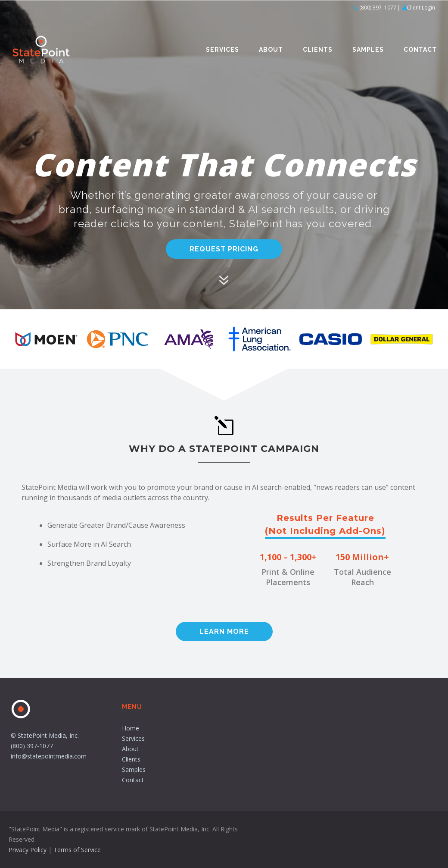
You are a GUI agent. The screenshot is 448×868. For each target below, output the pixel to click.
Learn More (224, 631)
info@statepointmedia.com (49, 756)
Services (222, 50)
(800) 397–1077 (378, 8)
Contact (420, 50)
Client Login (421, 8)
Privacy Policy (28, 850)
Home (131, 728)
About (271, 50)
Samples (368, 50)
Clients (318, 50)
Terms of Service (77, 850)
